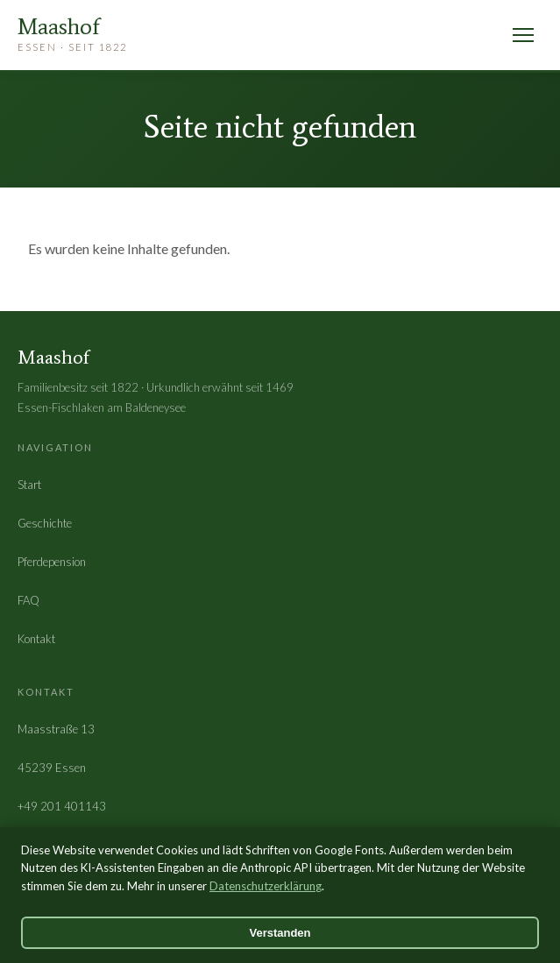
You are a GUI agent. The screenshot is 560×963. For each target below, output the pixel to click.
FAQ (28, 600)
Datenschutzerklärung (266, 886)
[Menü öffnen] (523, 35)
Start (29, 485)
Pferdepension (52, 562)
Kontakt (36, 639)
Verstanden (280, 933)
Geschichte (45, 523)
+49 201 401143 (62, 806)
